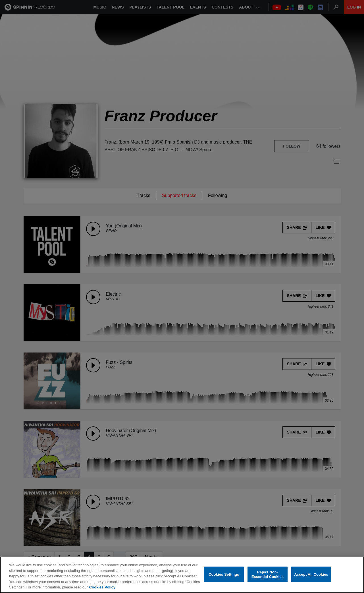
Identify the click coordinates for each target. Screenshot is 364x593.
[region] (182, 575)
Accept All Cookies (311, 574)
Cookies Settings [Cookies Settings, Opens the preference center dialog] (224, 574)
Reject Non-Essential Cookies (268, 574)
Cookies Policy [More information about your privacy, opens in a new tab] (102, 587)
